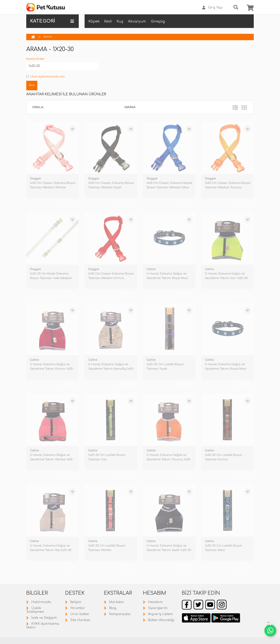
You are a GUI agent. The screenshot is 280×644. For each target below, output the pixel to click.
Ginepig (158, 21)
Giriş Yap (212, 8)
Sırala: (38, 107)
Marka (130, 107)
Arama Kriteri (35, 59)
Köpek (94, 21)
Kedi (108, 21)
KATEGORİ (52, 21)
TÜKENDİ (68, 204)
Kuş (120, 21)
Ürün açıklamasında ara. (46, 77)
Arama (48, 37)
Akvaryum (137, 21)
